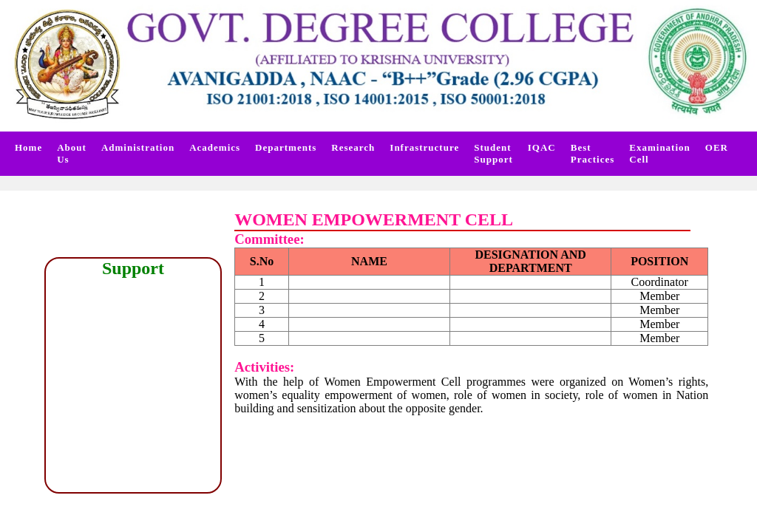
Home (28, 147)
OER (717, 147)
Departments (286, 147)
